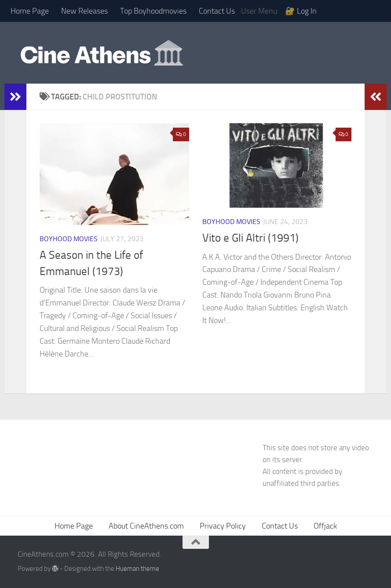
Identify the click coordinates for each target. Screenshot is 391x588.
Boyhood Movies (69, 239)
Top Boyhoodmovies (153, 11)
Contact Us (217, 11)
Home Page (30, 11)
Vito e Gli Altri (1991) (250, 238)
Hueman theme (137, 569)
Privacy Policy (223, 526)
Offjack (325, 526)
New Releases (84, 11)
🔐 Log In (301, 11)
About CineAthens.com (146, 526)
